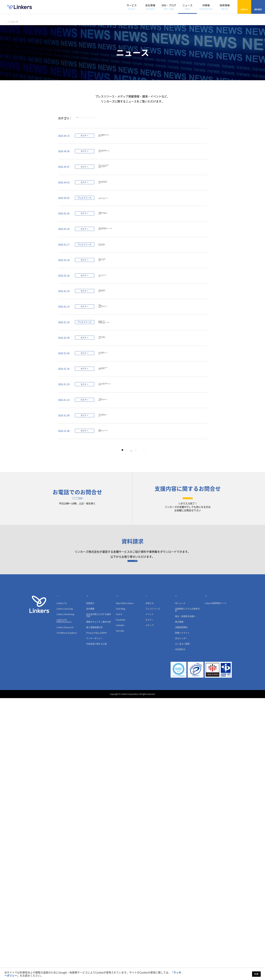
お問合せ (244, 7)
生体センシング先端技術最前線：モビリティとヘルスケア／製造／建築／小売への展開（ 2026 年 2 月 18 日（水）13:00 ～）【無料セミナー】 (128, 536)
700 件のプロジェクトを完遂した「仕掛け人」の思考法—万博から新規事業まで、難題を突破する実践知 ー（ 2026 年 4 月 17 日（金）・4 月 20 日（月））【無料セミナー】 (130, 235)
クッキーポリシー (94, 920)
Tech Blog (121, 891)
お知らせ (101, 120)
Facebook (121, 902)
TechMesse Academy (67, 915)
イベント (148, 120)
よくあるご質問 (182, 926)
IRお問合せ (180, 931)
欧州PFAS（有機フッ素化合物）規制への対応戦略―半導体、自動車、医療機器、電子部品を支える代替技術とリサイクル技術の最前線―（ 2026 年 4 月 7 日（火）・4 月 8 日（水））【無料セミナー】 (147, 312)
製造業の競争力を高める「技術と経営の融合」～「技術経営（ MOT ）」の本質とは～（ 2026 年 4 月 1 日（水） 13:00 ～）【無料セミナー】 (125, 365)
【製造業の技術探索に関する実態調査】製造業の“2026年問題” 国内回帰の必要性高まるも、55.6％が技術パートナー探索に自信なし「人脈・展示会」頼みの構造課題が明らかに (137, 479)
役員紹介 (90, 885)
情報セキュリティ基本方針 (99, 904)
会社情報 (150, 7)
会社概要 (90, 891)
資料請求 (258, 7)
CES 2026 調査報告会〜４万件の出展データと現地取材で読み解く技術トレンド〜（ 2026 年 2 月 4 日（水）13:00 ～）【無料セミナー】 (132, 622)
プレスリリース (124, 120)
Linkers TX (62, 885)
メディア (187, 120)
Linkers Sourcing (65, 891)
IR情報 (206, 7)
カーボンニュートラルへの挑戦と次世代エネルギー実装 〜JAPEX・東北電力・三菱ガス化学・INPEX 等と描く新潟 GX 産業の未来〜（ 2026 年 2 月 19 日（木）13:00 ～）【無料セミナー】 (141, 593)
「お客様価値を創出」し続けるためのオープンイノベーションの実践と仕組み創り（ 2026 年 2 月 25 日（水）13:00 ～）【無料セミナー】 (123, 507)
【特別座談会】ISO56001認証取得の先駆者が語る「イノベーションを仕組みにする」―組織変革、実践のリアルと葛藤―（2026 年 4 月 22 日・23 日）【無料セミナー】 (139, 174)
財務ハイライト (182, 915)
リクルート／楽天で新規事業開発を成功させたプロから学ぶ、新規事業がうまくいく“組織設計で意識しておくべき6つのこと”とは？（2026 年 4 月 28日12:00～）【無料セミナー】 (138, 145)
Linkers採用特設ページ (216, 885)
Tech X (119, 896)
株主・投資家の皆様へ (185, 898)
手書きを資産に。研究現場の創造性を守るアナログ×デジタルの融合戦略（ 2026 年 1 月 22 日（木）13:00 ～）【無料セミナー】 (130, 679)
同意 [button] (256, 974)
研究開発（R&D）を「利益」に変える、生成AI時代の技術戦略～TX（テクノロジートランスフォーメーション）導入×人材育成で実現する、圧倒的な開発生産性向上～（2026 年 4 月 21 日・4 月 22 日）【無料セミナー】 (134, 204)
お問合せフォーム (188, 763)
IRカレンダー (181, 920)
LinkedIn (120, 907)
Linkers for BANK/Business (64, 903)
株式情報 (179, 904)
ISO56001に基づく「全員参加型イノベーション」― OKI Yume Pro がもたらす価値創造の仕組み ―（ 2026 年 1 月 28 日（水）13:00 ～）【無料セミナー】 (127, 650)
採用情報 (225, 7)
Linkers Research (65, 909)
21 (139, 707)
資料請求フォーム (133, 838)
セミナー (167, 120)
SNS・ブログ (169, 7)
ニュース (187, 7)
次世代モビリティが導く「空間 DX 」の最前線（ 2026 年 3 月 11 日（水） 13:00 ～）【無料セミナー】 (124, 391)
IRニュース (180, 885)
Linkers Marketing (65, 896)
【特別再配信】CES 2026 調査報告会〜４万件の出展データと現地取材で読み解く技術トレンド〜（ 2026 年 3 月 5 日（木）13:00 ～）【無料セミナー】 (132, 448)
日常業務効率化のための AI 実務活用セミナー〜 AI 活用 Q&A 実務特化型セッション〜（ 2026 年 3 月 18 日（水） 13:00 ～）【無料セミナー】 (124, 418)
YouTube (120, 913)
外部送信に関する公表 (96, 926)
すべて (83, 120)
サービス (132, 7)
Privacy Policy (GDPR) (96, 915)
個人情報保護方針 (94, 909)
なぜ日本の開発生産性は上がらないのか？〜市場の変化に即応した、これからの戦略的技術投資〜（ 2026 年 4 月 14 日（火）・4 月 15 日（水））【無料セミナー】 (130, 284)
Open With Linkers (125, 885)
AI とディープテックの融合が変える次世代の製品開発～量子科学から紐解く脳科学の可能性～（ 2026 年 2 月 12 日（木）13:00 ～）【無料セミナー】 (129, 565)
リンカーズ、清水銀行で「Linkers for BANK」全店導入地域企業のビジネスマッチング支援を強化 (130, 259)
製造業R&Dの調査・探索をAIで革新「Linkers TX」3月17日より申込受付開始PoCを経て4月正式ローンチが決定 (122, 338)
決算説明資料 (181, 909)
